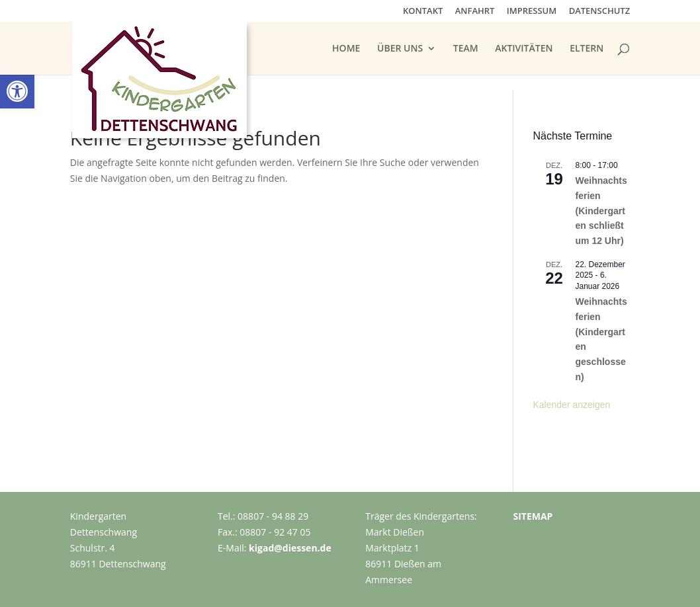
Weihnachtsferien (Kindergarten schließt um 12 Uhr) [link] (601, 211)
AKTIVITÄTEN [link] (524, 49)
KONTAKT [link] (423, 12)
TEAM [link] (466, 49)
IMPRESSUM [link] (532, 12)
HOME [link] (346, 49)
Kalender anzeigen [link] (572, 405)
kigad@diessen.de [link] (290, 548)
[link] (17, 91)
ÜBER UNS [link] (400, 49)
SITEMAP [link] (533, 516)
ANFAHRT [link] (475, 12)
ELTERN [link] (587, 49)
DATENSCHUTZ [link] (600, 12)
